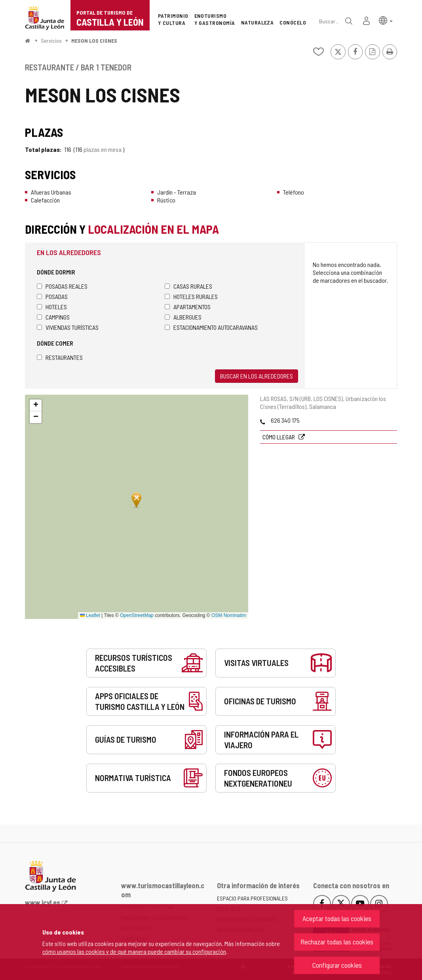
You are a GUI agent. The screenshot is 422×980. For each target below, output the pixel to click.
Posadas (52, 296)
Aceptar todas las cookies (337, 918)
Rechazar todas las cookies (337, 942)
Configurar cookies (337, 965)
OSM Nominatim (229, 615)
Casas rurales (188, 286)
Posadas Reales (62, 286)
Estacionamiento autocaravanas (211, 327)
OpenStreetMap (137, 615)
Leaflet (90, 615)
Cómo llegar (279, 437)
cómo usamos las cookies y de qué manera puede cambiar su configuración (134, 951)
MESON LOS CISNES (94, 41)
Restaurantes (60, 357)
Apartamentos (188, 307)
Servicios (51, 41)
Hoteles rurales (191, 296)
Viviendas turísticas (68, 327)
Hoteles (52, 307)
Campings (53, 317)
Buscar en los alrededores (257, 376)
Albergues (183, 317)
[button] (386, 20)
